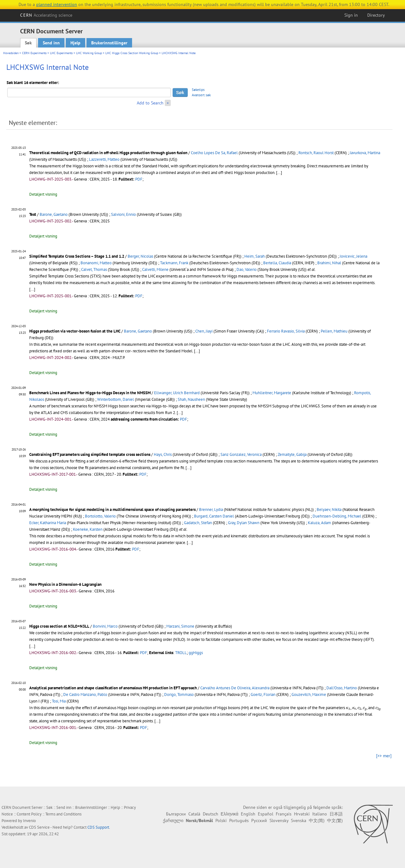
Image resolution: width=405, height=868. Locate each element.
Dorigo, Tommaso (179, 694)
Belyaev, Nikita (329, 510)
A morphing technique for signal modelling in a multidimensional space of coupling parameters (112, 510)
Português (239, 820)
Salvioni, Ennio (123, 214)
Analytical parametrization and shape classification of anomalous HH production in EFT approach (113, 688)
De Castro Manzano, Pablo (85, 694)
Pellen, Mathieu (334, 331)
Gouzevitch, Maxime (309, 694)
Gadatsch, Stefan (198, 523)
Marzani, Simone (180, 626)
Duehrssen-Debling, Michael (337, 516)
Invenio (29, 821)
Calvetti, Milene (155, 269)
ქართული (173, 820)
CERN (46, 15)
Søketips (198, 90)
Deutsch (211, 814)
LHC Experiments (61, 53)
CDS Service (39, 827)
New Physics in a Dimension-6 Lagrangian (65, 584)
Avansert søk (201, 95)
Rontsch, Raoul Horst (316, 153)
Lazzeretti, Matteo (104, 159)
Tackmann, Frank (174, 263)
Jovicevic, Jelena (353, 256)
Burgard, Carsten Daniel (214, 516)
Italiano (320, 814)
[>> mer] (384, 756)
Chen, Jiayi (204, 331)
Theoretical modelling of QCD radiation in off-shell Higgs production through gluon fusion (108, 153)
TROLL (181, 653)
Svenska (299, 820)
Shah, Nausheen (191, 399)
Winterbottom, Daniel (116, 399)
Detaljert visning (43, 194)
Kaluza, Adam (319, 523)
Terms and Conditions (63, 814)
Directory (376, 15)
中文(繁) (335, 820)
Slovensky (279, 820)
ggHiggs (196, 653)
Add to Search (150, 103)
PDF (139, 179)
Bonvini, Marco (105, 626)
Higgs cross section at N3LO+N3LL (59, 626)
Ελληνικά (230, 814)
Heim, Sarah (255, 256)
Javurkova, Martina (365, 153)
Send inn (51, 43)
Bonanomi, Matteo (96, 263)
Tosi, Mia (59, 701)
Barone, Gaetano (54, 214)
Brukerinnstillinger (109, 43)
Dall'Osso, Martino (342, 688)
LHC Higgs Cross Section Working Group (132, 53)
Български (176, 814)
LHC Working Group (89, 53)
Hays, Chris (163, 454)
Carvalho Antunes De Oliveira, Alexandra (235, 688)
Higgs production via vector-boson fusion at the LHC (75, 331)
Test (33, 214)
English (248, 814)
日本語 (336, 814)
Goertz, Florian (263, 694)
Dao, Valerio (247, 269)
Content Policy (29, 814)
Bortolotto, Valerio (100, 516)
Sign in (351, 15)
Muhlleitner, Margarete (272, 393)
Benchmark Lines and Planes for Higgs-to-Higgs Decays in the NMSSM (90, 393)
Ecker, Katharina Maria (48, 523)
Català (194, 814)
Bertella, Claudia (277, 263)
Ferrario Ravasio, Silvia (286, 331)
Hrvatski (302, 814)
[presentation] (348, 708)
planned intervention (57, 4)
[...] (279, 173)
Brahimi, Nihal (329, 263)
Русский (259, 820)
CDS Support (98, 827)
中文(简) (317, 820)
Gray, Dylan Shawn (244, 523)
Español (266, 814)
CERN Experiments (34, 53)
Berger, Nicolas (140, 256)
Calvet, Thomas (94, 269)
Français (284, 814)
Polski (221, 820)
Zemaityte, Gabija (292, 454)
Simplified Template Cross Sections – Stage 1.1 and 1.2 (77, 256)
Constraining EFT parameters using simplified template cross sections (90, 454)
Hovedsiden (11, 53)
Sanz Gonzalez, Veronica (241, 454)
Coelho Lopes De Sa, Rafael (214, 153)
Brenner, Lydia (211, 510)
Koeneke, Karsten (88, 529)
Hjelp (75, 43)
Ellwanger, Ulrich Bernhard (177, 393)
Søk (28, 43)
